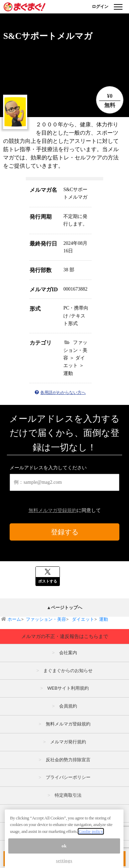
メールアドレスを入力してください (48, 468)
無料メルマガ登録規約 (53, 510)
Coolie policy (91, 846)
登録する (65, 532)
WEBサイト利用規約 (68, 688)
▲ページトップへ (65, 608)
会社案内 (68, 653)
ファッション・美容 (46, 619)
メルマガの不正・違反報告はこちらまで (65, 636)
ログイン (100, 7)
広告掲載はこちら (68, 813)
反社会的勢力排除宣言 (68, 760)
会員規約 (68, 706)
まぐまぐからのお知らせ (68, 671)
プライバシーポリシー (68, 777)
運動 (104, 619)
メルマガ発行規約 (68, 742)
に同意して (65, 510)
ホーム (14, 619)
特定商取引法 (68, 795)
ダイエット (83, 619)
